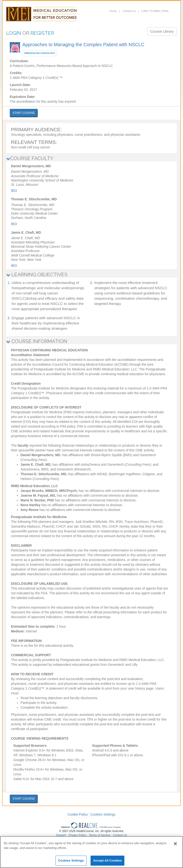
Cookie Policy (78, 814)
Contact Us (129, 11)
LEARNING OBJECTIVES (37, 275)
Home (113, 11)
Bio (14, 191)
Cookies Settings (103, 814)
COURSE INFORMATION (37, 341)
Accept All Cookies (107, 860)
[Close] (175, 844)
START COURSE (24, 113)
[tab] (91, 158)
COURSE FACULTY (30, 158)
